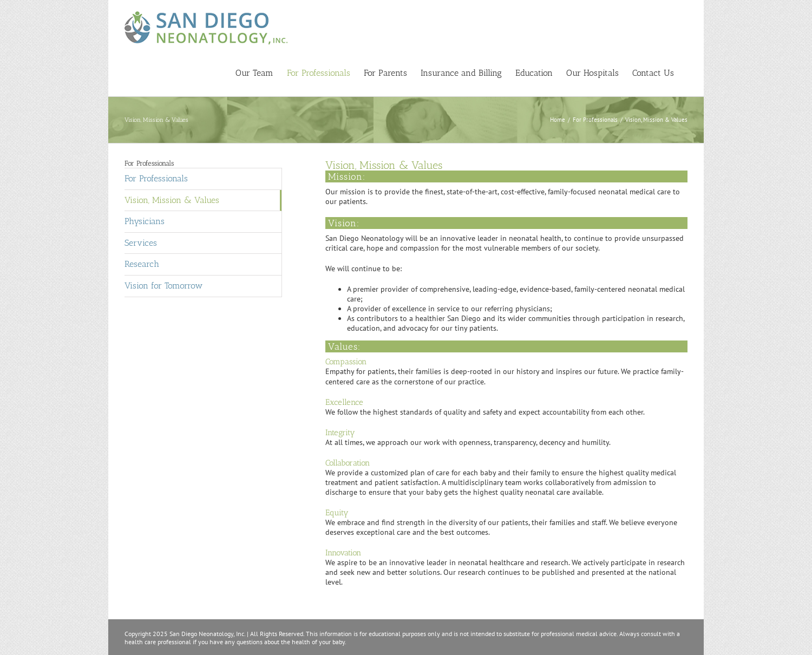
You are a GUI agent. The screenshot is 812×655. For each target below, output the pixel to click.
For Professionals (156, 184)
